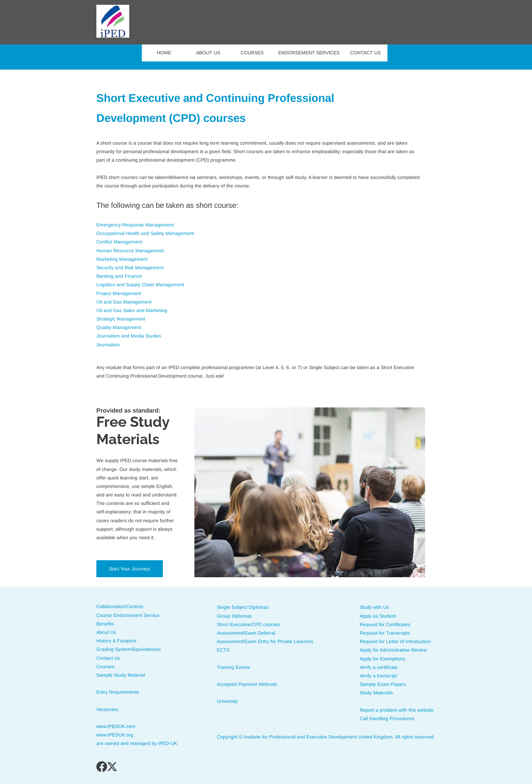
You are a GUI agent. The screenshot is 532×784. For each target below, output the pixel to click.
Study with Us (374, 607)
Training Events (233, 667)
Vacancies (107, 709)
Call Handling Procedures (387, 718)
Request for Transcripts (385, 633)
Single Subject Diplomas (243, 607)
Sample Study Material (121, 675)
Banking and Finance (119, 276)
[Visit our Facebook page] (102, 767)
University (227, 701)
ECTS (223, 650)
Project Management (119, 293)
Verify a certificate (379, 667)
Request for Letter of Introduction (395, 641)
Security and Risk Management (130, 268)
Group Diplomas (234, 616)
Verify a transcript (378, 676)
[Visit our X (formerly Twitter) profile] (113, 767)
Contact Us (108, 658)
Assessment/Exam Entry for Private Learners (265, 641)
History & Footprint (116, 641)
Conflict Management (119, 242)
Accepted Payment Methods (248, 684)
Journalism (108, 345)
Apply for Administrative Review (393, 650)
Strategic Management (121, 319)
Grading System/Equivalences (129, 649)
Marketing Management (122, 259)
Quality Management (119, 327)
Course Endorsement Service (128, 615)
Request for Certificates (385, 624)
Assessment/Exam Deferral (247, 633)
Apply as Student (378, 616)
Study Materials (376, 693)
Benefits (105, 624)
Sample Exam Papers (383, 684)
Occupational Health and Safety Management (145, 233)
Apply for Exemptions (382, 659)
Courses (105, 667)
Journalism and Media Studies (129, 336)
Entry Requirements (118, 692)
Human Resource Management (130, 251)
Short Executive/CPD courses (248, 624)
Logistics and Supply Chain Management (140, 285)
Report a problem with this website (397, 710)
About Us (106, 632)
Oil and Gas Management (124, 302)
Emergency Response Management (135, 225)
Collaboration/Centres (120, 606)
